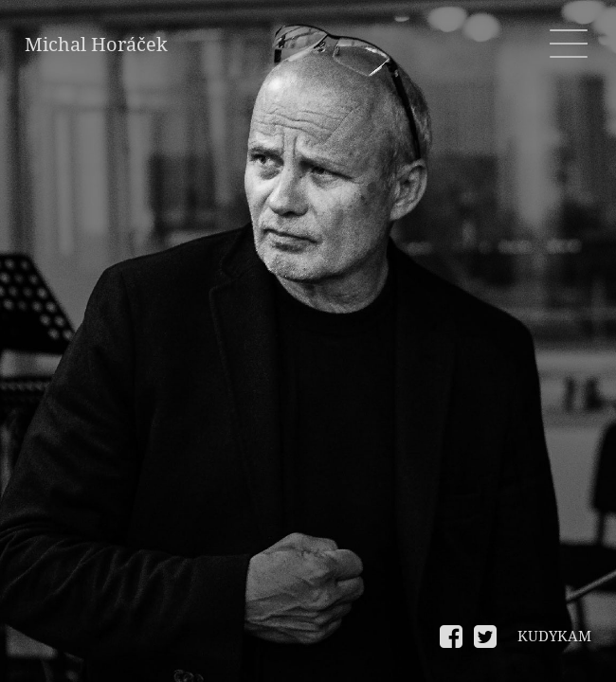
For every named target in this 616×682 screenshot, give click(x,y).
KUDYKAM (554, 637)
